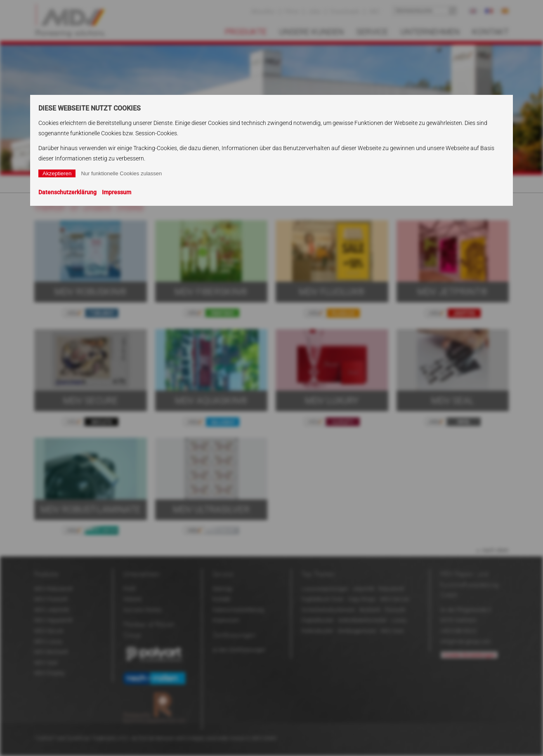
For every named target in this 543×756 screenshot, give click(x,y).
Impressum (117, 192)
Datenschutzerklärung (67, 192)
